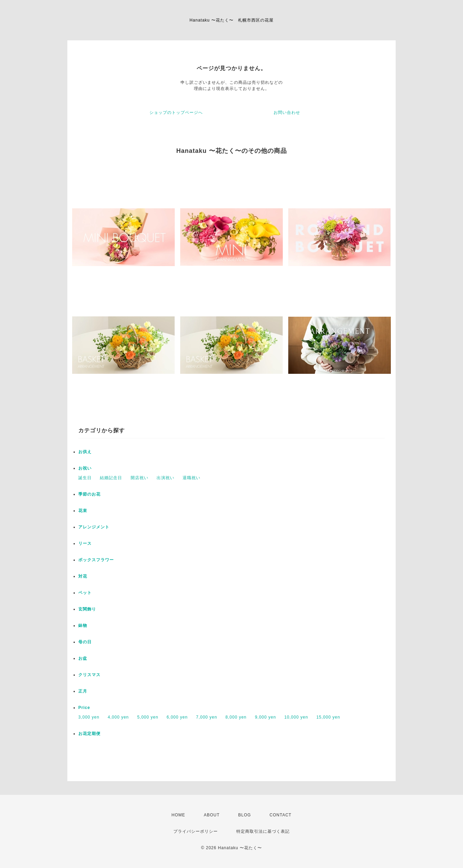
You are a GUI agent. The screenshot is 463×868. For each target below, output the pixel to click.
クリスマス (89, 675)
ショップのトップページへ (176, 113)
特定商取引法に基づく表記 (263, 831)
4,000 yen (118, 717)
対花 (83, 576)
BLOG (245, 815)
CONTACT (280, 815)
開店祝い (140, 478)
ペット (85, 593)
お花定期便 (89, 734)
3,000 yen (89, 717)
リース (85, 543)
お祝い (85, 468)
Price (84, 708)
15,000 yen (328, 717)
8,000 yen (236, 717)
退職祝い (191, 478)
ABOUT (212, 815)
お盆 (83, 658)
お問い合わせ (287, 113)
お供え (85, 452)
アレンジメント (94, 527)
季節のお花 (89, 494)
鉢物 (83, 626)
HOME (178, 815)
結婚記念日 (111, 478)
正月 (83, 691)
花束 (83, 511)
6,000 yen (177, 717)
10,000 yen (296, 717)
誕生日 (85, 478)
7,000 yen (207, 717)
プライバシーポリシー (196, 831)
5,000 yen (148, 717)
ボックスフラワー (96, 560)
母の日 (85, 642)
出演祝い (166, 478)
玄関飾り (87, 609)
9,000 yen (265, 717)
